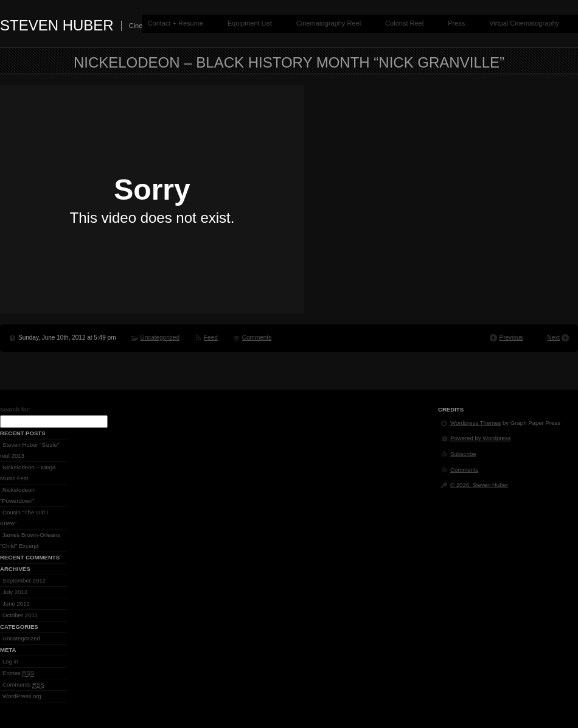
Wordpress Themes (475, 423)
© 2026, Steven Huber (479, 485)
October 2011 (20, 615)
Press (456, 23)
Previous (511, 338)
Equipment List (250, 23)
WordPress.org (22, 696)
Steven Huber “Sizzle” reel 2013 (30, 450)
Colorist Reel (404, 23)
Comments (257, 338)
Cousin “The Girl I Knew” (24, 518)
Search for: (16, 409)
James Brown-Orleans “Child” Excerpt (30, 540)
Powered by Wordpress (481, 438)
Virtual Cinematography (524, 23)
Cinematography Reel (329, 23)
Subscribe (463, 454)
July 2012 (15, 592)
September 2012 (24, 580)
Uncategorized (160, 338)
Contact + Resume (176, 23)
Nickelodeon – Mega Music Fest (28, 473)
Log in (10, 661)
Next (553, 338)
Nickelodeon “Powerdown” (17, 495)
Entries (18, 673)
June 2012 (16, 604)
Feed (211, 338)
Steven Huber (57, 25)
